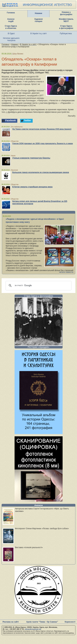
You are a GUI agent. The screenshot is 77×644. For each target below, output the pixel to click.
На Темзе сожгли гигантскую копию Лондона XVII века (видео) (42, 129)
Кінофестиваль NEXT (66, 20)
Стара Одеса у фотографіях (38, 296)
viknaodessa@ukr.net (33, 629)
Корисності (70, 622)
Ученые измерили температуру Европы (31, 158)
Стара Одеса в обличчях (11, 27)
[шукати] (38, 286)
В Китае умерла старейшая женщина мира (32, 187)
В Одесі (11, 34)
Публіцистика (66, 34)
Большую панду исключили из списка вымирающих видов (41, 172)
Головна (11, 13)
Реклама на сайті (11, 622)
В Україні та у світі (38, 34)
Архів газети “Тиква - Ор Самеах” (42, 622)
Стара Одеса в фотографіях (66, 27)
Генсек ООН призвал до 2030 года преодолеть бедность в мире (43, 144)
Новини (38, 13)
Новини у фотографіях (66, 13)
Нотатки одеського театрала (11, 39)
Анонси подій (11, 20)
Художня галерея (39, 20)
